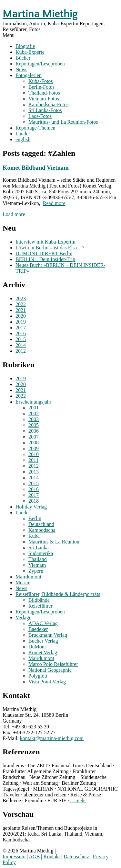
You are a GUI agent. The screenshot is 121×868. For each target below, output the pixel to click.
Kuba (34, 536)
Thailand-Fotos (44, 93)
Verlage (23, 617)
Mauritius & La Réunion (54, 542)
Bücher (23, 58)
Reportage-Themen (35, 128)
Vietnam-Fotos (44, 99)
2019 (21, 322)
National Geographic (50, 670)
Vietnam (37, 565)
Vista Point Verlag (47, 682)
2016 (21, 333)
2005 (34, 425)
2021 (21, 310)
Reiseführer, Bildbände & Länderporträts (58, 594)
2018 (34, 501)
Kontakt (52, 857)
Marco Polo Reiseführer (53, 664)
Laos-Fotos (40, 116)
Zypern (36, 571)
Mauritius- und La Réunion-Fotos (63, 122)
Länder (23, 134)
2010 (34, 454)
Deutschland (41, 524)
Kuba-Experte (30, 52)
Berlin (35, 518)
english (23, 139)
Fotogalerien (29, 75)
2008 (34, 443)
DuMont (37, 647)
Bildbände (39, 600)
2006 (34, 431)
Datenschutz (76, 857)
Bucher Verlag (43, 641)
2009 (34, 448)
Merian (23, 582)
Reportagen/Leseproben (40, 64)
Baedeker (38, 629)
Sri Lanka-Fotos (45, 110)
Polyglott (38, 676)
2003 (34, 419)
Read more (54, 203)
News (21, 69)
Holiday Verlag (31, 507)
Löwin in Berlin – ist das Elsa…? (50, 248)
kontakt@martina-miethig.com (52, 738)
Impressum (14, 857)
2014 (21, 345)
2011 (33, 460)
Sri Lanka (39, 548)
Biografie (25, 46)
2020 (21, 316)
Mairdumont (28, 577)
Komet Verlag (43, 652)
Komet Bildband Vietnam (36, 168)
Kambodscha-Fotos (48, 104)
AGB (34, 857)
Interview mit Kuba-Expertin (45, 242)
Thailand (38, 559)
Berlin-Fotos (41, 87)
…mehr (78, 800)
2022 (21, 304)
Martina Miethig (40, 14)
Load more (14, 214)
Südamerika (41, 553)
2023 (21, 298)
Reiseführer (40, 606)
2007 (34, 437)
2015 (21, 339)
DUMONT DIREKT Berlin (44, 253)
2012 (21, 351)
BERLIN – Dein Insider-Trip (45, 259)
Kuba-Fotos (41, 81)
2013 (34, 472)
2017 (21, 328)
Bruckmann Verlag (48, 635)
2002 (34, 413)
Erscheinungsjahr (33, 402)
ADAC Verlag (43, 623)
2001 (34, 408)
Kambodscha (42, 530)
